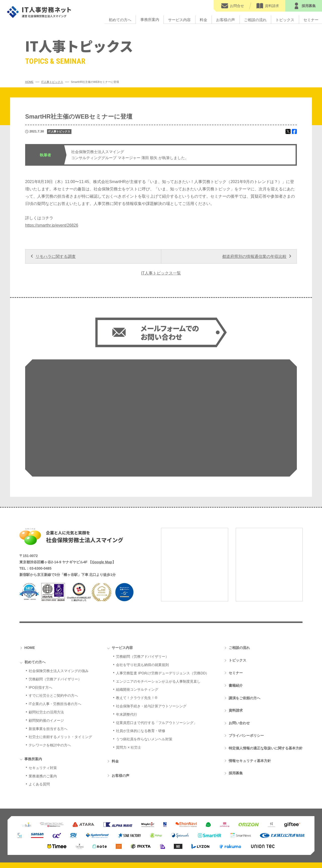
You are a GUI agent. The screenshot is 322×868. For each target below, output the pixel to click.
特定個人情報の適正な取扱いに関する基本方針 (266, 699)
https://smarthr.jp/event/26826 (52, 225)
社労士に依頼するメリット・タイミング (60, 688)
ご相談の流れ (255, 20)
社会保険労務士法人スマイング (71, 487)
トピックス (285, 20)
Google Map (102, 513)
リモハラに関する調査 (56, 256)
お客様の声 (226, 20)
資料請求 (236, 661)
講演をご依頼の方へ (245, 649)
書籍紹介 (236, 636)
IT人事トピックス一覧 (161, 273)
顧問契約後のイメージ (46, 671)
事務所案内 (150, 20)
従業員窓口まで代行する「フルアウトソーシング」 (156, 674)
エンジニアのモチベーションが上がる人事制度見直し (158, 632)
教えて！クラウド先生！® (137, 649)
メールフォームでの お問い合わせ (170, 333)
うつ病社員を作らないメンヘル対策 (144, 690)
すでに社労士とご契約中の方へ (53, 646)
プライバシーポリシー (246, 686)
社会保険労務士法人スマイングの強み (59, 622)
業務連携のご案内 (43, 727)
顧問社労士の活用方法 (46, 663)
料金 (204, 20)
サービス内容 (179, 20)
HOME (30, 599)
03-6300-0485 (40, 519)
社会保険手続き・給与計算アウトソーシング (151, 657)
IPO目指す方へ (41, 638)
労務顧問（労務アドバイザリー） (55, 630)
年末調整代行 (127, 665)
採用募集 (236, 724)
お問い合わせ (239, 674)
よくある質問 (39, 735)
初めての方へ (120, 20)
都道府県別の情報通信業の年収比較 (254, 256)
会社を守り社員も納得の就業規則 (142, 616)
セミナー (236, 624)
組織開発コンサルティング (137, 640)
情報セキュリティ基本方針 (250, 712)
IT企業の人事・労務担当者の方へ (55, 655)
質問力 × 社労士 (129, 698)
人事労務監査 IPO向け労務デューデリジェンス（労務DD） (163, 624)
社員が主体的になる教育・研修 (141, 682)
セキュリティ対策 (43, 719)
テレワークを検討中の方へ (50, 696)
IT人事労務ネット (39, 12)
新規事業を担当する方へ (48, 680)
